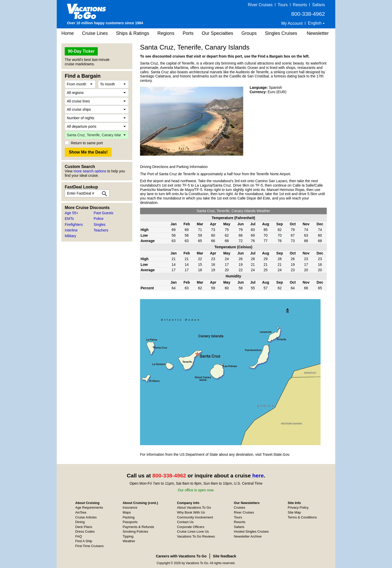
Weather (129, 541)
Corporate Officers (191, 527)
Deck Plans (84, 527)
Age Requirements (89, 507)
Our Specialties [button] (217, 33)
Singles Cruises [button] (281, 33)
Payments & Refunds (138, 527)
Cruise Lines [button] (95, 33)
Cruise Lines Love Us (193, 531)
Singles (100, 225)
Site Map (294, 512)
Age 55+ (72, 213)
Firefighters (74, 225)
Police (99, 219)
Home (68, 33)
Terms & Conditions (302, 517)
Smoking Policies (135, 531)
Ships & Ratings (133, 33)
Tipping (128, 536)
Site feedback (225, 556)
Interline (71, 230)
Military (70, 236)
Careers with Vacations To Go (181, 556)
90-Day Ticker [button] (81, 51)
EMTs (69, 219)
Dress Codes (85, 531)
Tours (283, 5)
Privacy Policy (298, 507)
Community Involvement (195, 517)
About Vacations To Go (194, 507)
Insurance (130, 507)
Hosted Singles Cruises (251, 531)
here (258, 475)
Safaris (319, 5)
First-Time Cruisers (89, 546)
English (315, 23)
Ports (188, 33)
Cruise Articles (86, 517)
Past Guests (103, 213)
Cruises (240, 507)
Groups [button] (249, 33)
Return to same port (87, 143)
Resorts (300, 5)
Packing (128, 517)
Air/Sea (81, 512)
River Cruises (260, 5)
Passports (130, 522)
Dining (80, 522)
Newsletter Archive (248, 536)
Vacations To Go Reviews (196, 536)
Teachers (101, 230)
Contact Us (185, 522)
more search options (90, 171)
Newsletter (318, 33)
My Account (292, 23)
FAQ (79, 536)
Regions (166, 33)
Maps (127, 512)
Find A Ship (84, 541)
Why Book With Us (191, 512)
